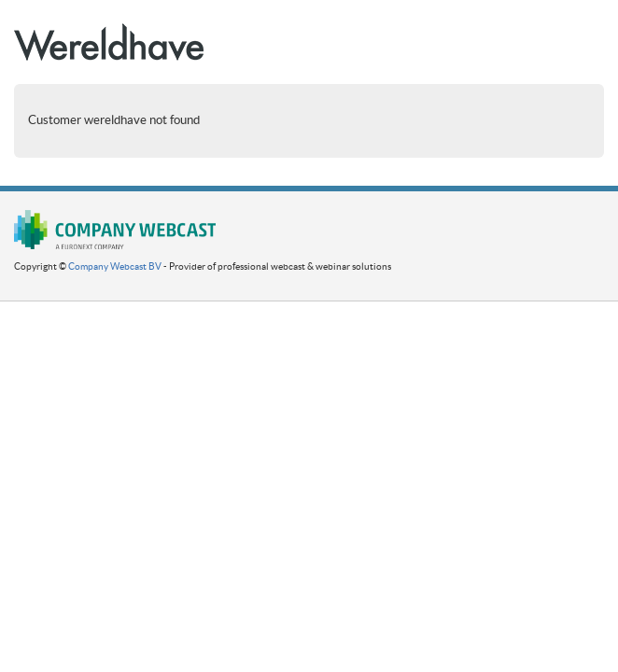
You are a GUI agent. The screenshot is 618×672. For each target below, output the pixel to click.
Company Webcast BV (115, 266)
